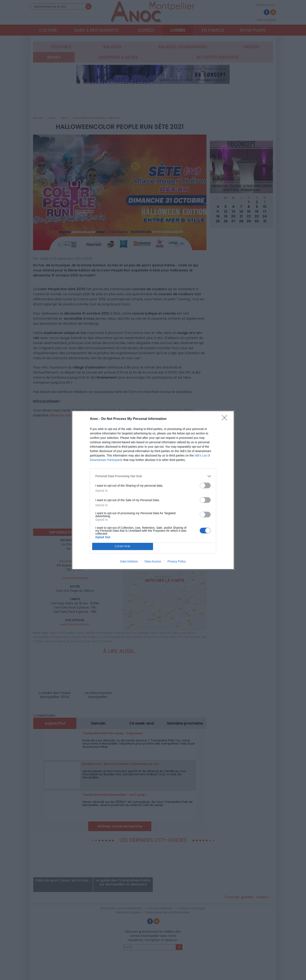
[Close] (226, 419)
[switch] (205, 485)
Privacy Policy (177, 561)
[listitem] (153, 476)
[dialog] (153, 490)
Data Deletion (129, 561)
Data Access (153, 561)
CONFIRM (123, 546)
